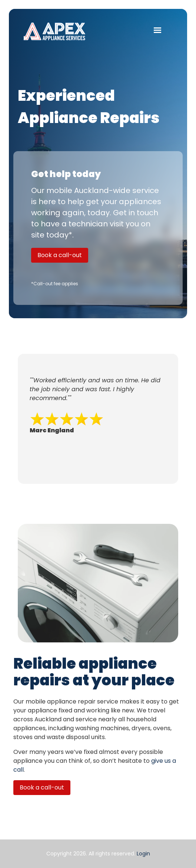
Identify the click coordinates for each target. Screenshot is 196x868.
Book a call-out (60, 255)
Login (143, 854)
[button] (157, 30)
